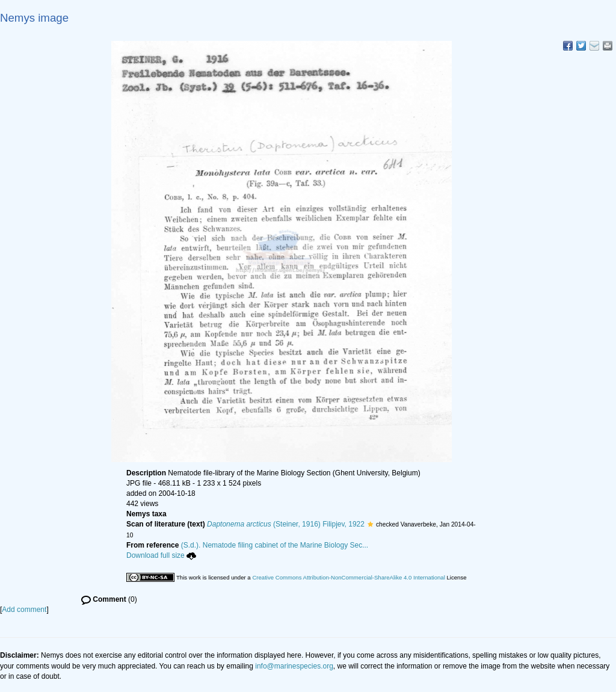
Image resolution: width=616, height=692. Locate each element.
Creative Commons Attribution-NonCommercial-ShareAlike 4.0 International (348, 577)
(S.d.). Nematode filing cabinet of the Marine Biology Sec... (275, 545)
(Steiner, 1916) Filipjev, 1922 (286, 524)
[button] (370, 524)
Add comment (24, 610)
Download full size (161, 555)
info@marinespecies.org (294, 666)
